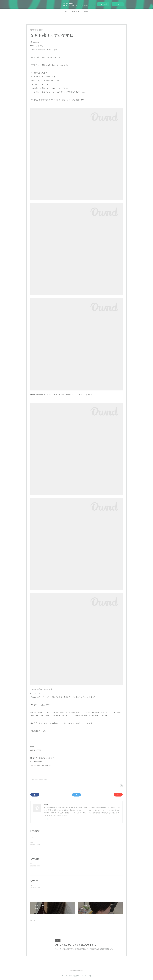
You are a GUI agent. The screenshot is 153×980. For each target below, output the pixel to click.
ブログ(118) (34, 780)
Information (76, 12)
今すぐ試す (103, 4)
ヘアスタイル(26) (42, 780)
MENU (86, 12)
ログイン (118, 4)
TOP (66, 12)
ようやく (34, 837)
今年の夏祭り (35, 859)
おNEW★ (34, 881)
